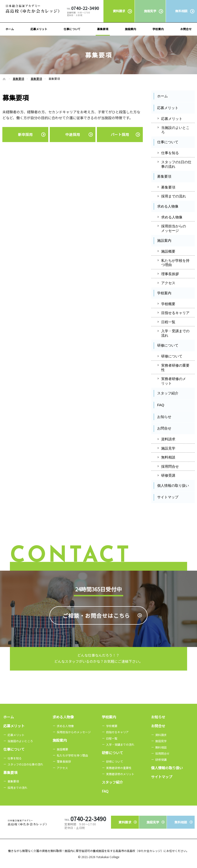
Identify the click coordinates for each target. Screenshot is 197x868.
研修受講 (168, 475)
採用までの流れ (174, 196)
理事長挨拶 (170, 274)
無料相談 (168, 457)
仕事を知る (170, 153)
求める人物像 (168, 206)
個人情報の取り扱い (173, 485)
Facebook (162, 511)
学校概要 (168, 304)
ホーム (162, 96)
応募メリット (168, 108)
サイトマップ (168, 497)
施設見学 (168, 448)
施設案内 (164, 240)
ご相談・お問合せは (96, 634)
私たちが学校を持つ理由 (175, 263)
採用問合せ (170, 466)
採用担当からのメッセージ (174, 228)
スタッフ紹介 (168, 393)
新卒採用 (25, 134)
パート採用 (120, 134)
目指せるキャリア (175, 313)
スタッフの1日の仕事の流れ (176, 164)
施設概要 (168, 251)
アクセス (168, 283)
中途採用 (73, 134)
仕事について (168, 142)
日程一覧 (168, 322)
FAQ (161, 405)
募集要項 (164, 176)
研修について (168, 345)
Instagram (184, 511)
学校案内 (164, 293)
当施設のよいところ (175, 130)
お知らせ (164, 417)
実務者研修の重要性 (175, 368)
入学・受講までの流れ (175, 333)
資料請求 (168, 439)
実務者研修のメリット (174, 381)
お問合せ (164, 428)
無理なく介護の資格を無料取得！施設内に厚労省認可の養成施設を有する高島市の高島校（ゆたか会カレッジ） (93, 851)
